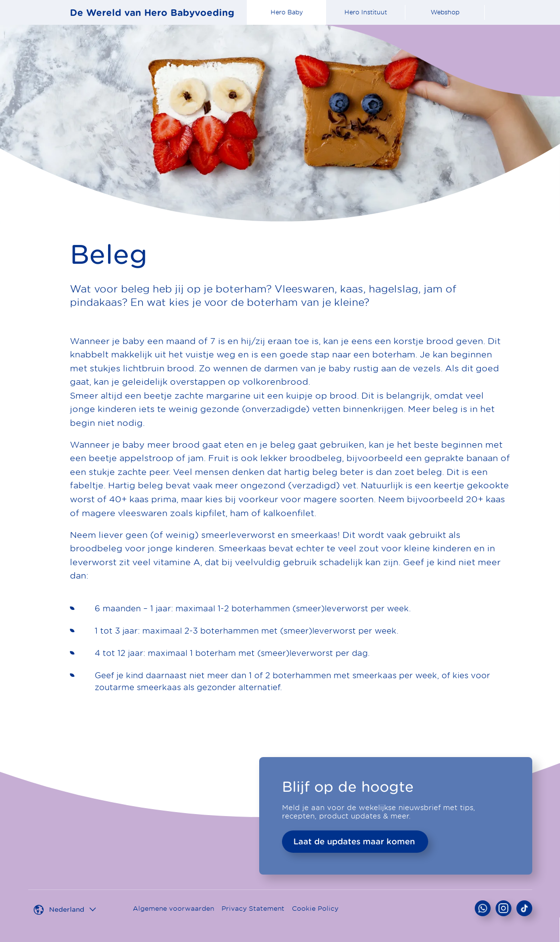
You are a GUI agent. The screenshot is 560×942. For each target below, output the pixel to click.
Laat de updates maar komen (354, 841)
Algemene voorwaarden (173, 909)
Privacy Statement (253, 909)
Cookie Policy (315, 909)
